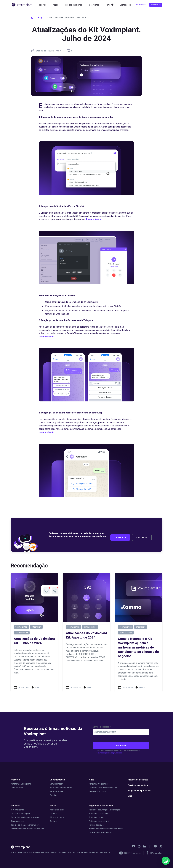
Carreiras (54, 814)
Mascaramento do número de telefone (27, 829)
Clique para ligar (17, 821)
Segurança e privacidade (101, 806)
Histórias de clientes (73, 5)
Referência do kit (57, 791)
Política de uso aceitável (99, 821)
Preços (55, 5)
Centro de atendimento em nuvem (25, 817)
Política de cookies (97, 817)
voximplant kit (21, 627)
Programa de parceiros (139, 791)
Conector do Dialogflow (20, 814)
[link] (134, 846)
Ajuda (91, 780)
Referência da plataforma (61, 788)
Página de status (57, 817)
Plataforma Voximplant (21, 784)
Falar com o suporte (97, 791)
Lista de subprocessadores (100, 832)
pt (110, 5)
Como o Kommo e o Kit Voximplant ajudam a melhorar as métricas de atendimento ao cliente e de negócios (138, 647)
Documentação (57, 780)
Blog (40, 18)
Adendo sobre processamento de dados (106, 829)
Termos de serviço (97, 825)
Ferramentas (93, 5)
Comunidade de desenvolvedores (103, 788)
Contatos (54, 821)
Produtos (42, 5)
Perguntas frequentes (98, 784)
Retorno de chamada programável (25, 825)
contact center (22, 633)
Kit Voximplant (17, 788)
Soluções (15, 806)
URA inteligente (17, 810)
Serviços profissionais (139, 785)
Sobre (53, 806)
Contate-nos (125, 5)
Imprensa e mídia (57, 810)
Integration (36, 627)
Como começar (56, 784)
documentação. (94, 219)
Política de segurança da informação (104, 810)
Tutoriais (53, 795)
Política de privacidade (98, 814)
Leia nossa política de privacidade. (109, 753)
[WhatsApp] (166, 861)
